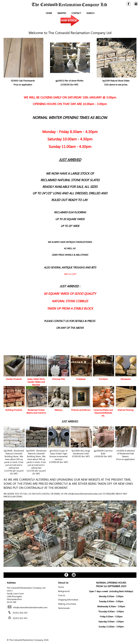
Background (64, 591)
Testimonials (64, 608)
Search (90, 13)
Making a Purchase (67, 604)
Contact (76, 13)
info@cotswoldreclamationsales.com (85, 494)
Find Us (62, 595)
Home (49, 13)
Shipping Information (68, 600)
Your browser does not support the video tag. (70, 534)
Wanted (62, 13)
